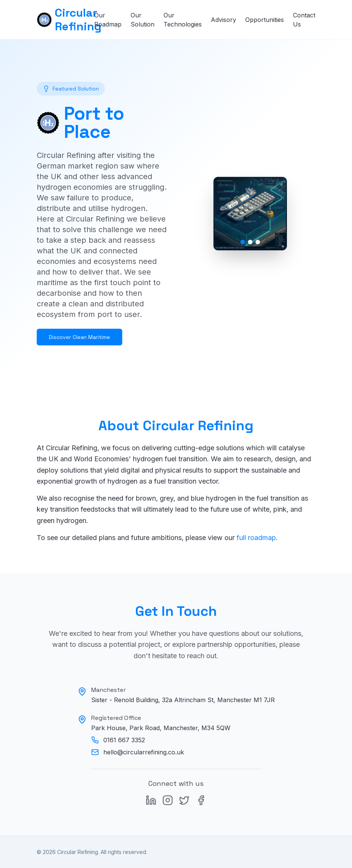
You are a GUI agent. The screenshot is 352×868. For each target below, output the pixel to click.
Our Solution (143, 20)
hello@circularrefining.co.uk (144, 752)
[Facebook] (201, 800)
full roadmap (256, 538)
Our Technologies (183, 20)
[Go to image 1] (243, 242)
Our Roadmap (108, 20)
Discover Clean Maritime (79, 337)
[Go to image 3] (258, 242)
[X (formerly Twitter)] (184, 800)
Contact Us (304, 20)
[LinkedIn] (151, 800)
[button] (250, 214)
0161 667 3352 (124, 740)
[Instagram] (168, 800)
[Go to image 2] (250, 242)
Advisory (224, 20)
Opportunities (265, 20)
